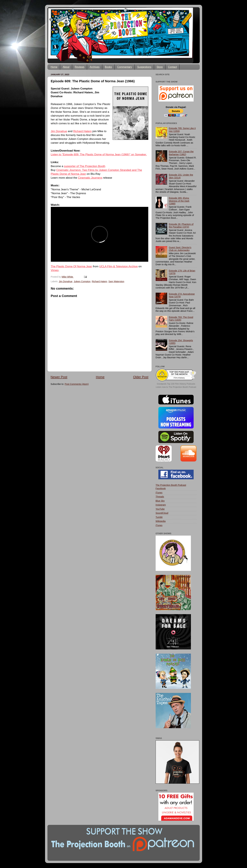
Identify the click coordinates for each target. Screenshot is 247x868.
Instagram (161, 505)
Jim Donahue (59, 131)
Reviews (80, 67)
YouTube (160, 509)
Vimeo (55, 270)
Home (54, 67)
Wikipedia (161, 521)
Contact (172, 67)
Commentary (125, 67)
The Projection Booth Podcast (171, 485)
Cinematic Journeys (90, 178)
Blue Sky (160, 501)
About (66, 67)
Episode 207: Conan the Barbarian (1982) (181, 153)
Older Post (141, 377)
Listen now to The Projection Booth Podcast (176, 387)
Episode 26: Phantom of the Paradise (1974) (181, 226)
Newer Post (59, 377)
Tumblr (159, 517)
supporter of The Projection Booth (85, 166)
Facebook (161, 488)
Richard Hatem (82, 131)
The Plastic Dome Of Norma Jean (71, 266)
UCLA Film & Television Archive (119, 266)
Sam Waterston (116, 281)
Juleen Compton (82, 281)
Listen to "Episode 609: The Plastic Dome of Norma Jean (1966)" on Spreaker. (99, 154)
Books (108, 67)
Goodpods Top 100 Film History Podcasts (176, 384)
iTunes (159, 493)
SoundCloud (162, 513)
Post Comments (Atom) (77, 384)
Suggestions (144, 67)
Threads (160, 497)
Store (160, 67)
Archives (94, 67)
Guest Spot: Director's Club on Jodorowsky (180, 249)
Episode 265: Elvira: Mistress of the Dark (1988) (179, 201)
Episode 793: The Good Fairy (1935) (181, 319)
